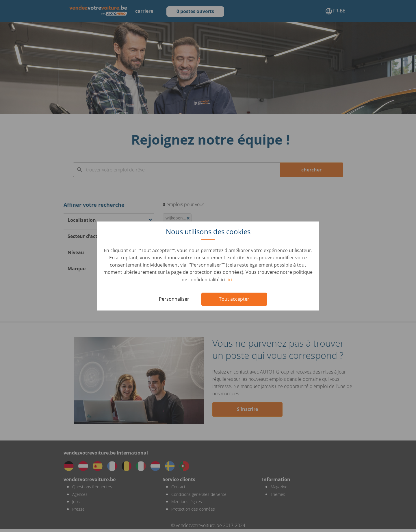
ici (231, 280)
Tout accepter (234, 299)
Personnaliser (174, 299)
